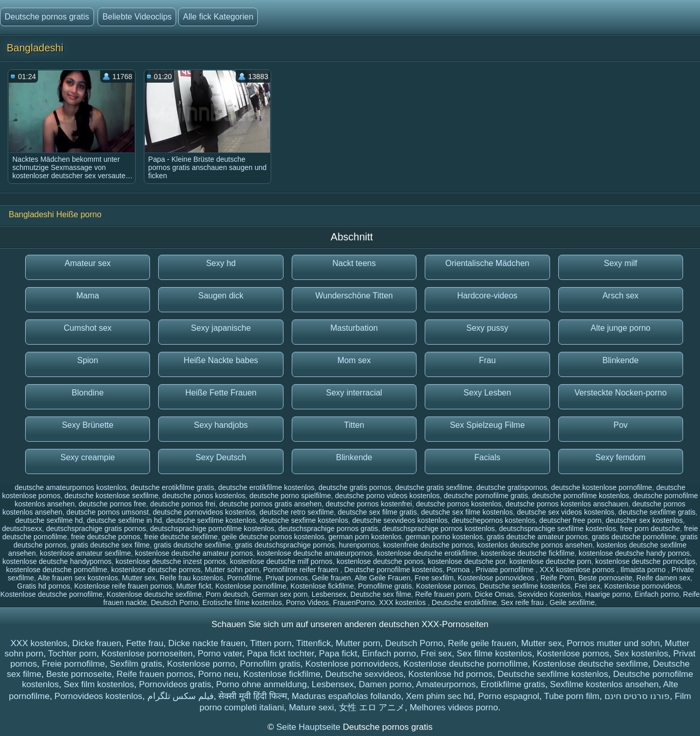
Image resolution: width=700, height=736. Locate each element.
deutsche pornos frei (183, 504)
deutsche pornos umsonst (107, 512)
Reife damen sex (663, 578)
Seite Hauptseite (309, 727)
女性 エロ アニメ (372, 707)
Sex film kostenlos (99, 684)
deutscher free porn (570, 520)
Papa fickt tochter (280, 654)
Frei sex (588, 586)
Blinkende (620, 360)
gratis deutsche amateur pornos (537, 537)
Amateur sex (88, 263)
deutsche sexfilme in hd (124, 520)
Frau (487, 360)
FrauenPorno (354, 602)
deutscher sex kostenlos (644, 520)
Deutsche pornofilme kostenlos (393, 570)
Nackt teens (354, 263)
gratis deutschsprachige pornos (285, 545)
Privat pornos (287, 578)
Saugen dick (221, 296)
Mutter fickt (194, 586)
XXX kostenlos (403, 602)
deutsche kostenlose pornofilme (602, 487)
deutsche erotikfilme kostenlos (267, 487)
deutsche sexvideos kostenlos (400, 520)
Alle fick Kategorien (218, 17)
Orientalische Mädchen (487, 263)
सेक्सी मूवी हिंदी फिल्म (252, 696)
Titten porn (271, 643)
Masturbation (354, 328)
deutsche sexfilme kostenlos (211, 520)
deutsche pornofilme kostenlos (581, 496)
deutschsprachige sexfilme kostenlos (557, 529)
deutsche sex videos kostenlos (565, 512)
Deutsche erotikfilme (465, 602)
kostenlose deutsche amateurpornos (315, 553)
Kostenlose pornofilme (251, 586)
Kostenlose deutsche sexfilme (154, 594)
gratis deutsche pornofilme (634, 537)
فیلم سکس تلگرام (181, 696)
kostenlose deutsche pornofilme (57, 570)
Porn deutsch (227, 594)
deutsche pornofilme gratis (486, 496)
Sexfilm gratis (136, 664)
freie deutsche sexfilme (181, 537)
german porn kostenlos (365, 537)
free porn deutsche (650, 529)
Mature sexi (311, 707)
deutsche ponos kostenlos (204, 496)
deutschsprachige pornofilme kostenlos (212, 529)
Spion (88, 360)
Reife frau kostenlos (192, 578)
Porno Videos (308, 602)
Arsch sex (620, 296)
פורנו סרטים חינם (637, 696)
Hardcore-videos (487, 296)
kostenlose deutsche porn (551, 561)
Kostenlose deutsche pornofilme (52, 594)
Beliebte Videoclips (137, 17)
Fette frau (145, 643)
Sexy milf (621, 263)
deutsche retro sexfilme (297, 512)
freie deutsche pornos (106, 537)
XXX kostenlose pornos (578, 570)
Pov (620, 425)
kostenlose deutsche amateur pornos (194, 553)
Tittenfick (314, 643)
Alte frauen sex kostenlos (78, 578)
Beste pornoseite (605, 578)
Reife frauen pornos (155, 674)
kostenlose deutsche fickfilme (528, 553)
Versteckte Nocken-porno (620, 393)
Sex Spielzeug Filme (487, 425)
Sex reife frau (523, 602)
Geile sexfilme (572, 602)
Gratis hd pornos (44, 586)
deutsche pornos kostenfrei (369, 504)
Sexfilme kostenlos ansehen (604, 684)
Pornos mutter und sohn (613, 643)
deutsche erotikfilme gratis (172, 487)
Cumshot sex (88, 328)
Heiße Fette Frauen (221, 393)
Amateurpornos (446, 684)
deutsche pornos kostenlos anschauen (567, 504)
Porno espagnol (509, 696)
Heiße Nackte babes (221, 360)
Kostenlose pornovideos (497, 578)
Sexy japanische (221, 328)
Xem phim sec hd (439, 696)
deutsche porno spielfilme (290, 496)
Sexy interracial (354, 393)
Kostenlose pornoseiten (147, 654)
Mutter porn (358, 643)
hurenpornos (359, 545)
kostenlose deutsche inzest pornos (171, 561)
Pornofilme (244, 578)
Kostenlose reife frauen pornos (124, 586)
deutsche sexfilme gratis (657, 512)
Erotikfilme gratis (513, 684)
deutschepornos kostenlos (494, 520)
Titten (354, 425)
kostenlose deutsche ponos (380, 561)
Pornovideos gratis (175, 684)
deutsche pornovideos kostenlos (204, 512)
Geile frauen (331, 578)
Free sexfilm (434, 578)
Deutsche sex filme (381, 594)
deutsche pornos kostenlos (459, 504)
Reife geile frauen (482, 643)
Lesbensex (329, 594)
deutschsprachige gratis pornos (96, 529)
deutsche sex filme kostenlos (467, 512)
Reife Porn (557, 578)
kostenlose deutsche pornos (156, 570)
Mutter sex (139, 578)
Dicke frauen (96, 643)
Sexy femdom (620, 457)
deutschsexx (22, 529)
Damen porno (385, 684)
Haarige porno (608, 594)
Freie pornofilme (73, 664)
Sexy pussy (487, 328)
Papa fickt (338, 654)
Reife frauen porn (443, 594)
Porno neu (218, 674)
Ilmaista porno (644, 570)
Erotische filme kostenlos (242, 602)
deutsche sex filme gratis (377, 512)
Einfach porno (657, 594)
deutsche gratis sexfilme (433, 487)
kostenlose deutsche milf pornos (281, 561)
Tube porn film (572, 696)
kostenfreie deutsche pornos (428, 545)
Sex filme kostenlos (494, 654)
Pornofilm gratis (270, 664)
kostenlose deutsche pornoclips (645, 561)
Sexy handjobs (221, 425)
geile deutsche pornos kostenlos (273, 537)
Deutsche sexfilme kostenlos (525, 586)
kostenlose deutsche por (467, 561)
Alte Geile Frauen (382, 578)
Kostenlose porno (201, 664)
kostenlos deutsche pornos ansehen (535, 545)
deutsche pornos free (112, 504)
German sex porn (280, 594)
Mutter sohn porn (232, 570)
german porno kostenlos (444, 537)
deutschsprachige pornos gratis (328, 529)
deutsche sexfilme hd (49, 520)
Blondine (88, 393)
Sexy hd (221, 263)
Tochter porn (73, 654)
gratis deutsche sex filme (110, 545)
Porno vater (220, 654)
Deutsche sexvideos (364, 674)
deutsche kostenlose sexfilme (111, 496)
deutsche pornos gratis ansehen (270, 504)
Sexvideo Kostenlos (549, 594)
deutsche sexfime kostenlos (304, 520)
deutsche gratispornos (512, 487)
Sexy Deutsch (221, 457)
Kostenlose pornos (446, 586)
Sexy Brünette (88, 425)
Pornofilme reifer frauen (301, 570)
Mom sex (354, 360)
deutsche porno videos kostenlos (387, 496)
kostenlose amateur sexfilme (86, 553)
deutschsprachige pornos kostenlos (438, 529)
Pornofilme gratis (385, 586)
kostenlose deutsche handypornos (57, 561)
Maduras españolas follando (346, 696)
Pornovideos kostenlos (98, 696)
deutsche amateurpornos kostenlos (71, 487)
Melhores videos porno (454, 707)
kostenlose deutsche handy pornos (634, 553)
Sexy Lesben (488, 393)
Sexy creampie (88, 457)
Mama (87, 296)
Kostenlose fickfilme (323, 586)
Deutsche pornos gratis (47, 17)
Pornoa (459, 570)
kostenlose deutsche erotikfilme (427, 553)
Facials (488, 457)
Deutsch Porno (175, 602)
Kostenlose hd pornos (450, 674)
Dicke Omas (494, 594)
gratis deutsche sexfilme (192, 545)
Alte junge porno (621, 328)
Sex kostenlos (641, 654)
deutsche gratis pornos (355, 487)
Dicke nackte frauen (207, 643)
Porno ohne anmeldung (262, 684)
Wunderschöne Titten (354, 296)
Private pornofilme (506, 570)
